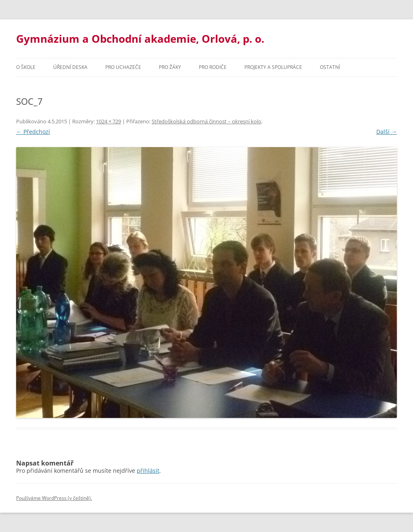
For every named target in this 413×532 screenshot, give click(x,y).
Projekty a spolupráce (273, 67)
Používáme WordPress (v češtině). (54, 498)
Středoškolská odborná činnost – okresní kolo (206, 121)
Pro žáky (170, 67)
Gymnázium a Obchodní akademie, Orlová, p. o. (140, 39)
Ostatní (330, 67)
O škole (26, 67)
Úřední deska (70, 67)
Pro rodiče (213, 67)
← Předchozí (33, 132)
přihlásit (148, 471)
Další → (387, 132)
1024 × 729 (108, 121)
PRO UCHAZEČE (123, 67)
